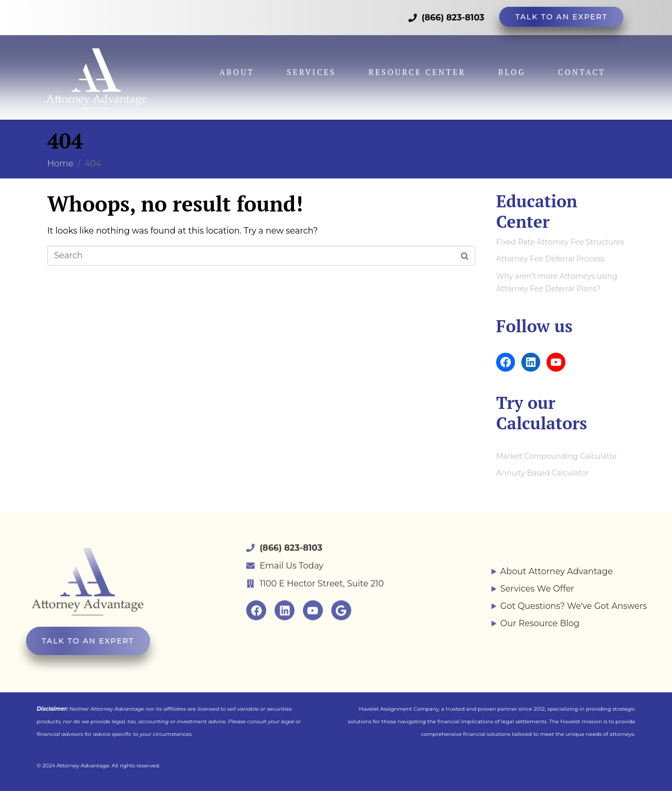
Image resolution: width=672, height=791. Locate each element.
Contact (582, 65)
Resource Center (417, 65)
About (237, 65)
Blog (512, 65)
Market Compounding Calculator (556, 456)
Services (311, 65)
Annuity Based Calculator (543, 473)
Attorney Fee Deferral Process (550, 259)
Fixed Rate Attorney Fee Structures (560, 242)
